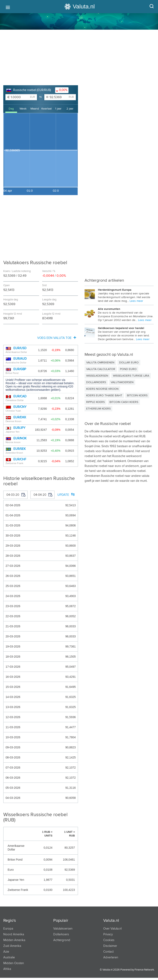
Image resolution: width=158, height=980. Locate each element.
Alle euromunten (109, 309)
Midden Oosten (14, 963)
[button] (41, 97)
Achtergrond (62, 940)
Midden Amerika (14, 940)
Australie (9, 957)
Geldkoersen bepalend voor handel (121, 328)
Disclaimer (110, 946)
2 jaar (70, 109)
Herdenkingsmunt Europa (115, 290)
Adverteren (111, 957)
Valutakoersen (63, 929)
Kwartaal (46, 109)
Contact (108, 952)
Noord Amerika (14, 934)
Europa (8, 929)
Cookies (109, 940)
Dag (11, 109)
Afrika (7, 969)
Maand (35, 109)
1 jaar (58, 109)
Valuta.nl (111, 920)
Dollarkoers (61, 934)
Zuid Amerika (12, 946)
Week (23, 109)
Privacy (108, 934)
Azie (6, 952)
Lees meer (136, 301)
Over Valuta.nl (112, 929)
